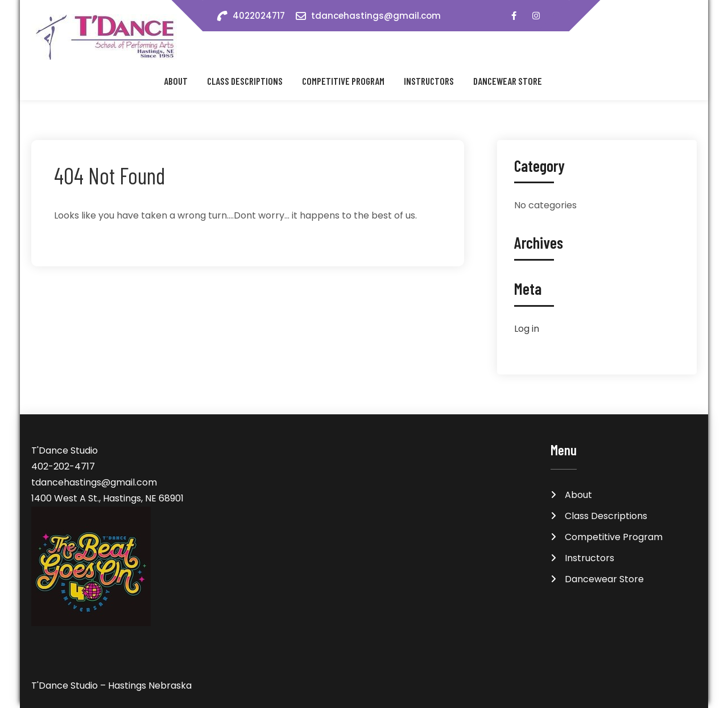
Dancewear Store (508, 81)
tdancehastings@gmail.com (376, 16)
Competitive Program (343, 81)
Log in (527, 329)
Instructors (429, 81)
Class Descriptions (245, 81)
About (176, 81)
